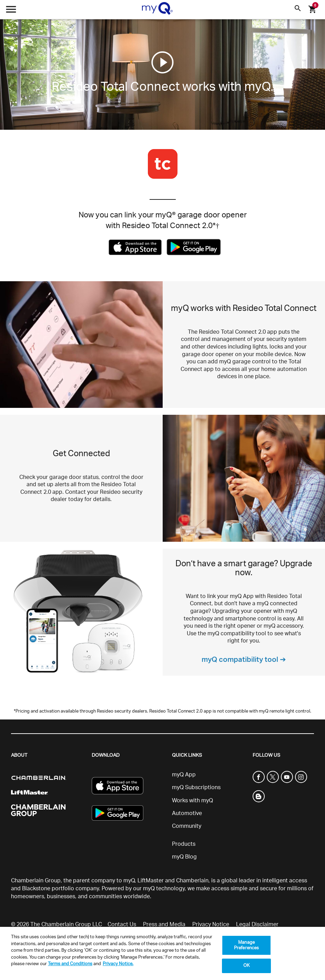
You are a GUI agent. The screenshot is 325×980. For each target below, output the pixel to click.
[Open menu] (11, 11)
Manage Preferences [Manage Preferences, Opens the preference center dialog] (246, 945)
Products (184, 844)
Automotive (187, 813)
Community (187, 826)
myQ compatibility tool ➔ (244, 660)
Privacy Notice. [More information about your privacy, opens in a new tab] (118, 964)
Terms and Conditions (70, 964)
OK (246, 966)
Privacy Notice (211, 924)
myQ (129, 881)
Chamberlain (192, 881)
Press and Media (164, 924)
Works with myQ (192, 801)
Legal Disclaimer (257, 924)
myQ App (184, 775)
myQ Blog (184, 857)
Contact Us (122, 924)
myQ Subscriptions (196, 787)
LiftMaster (151, 881)
